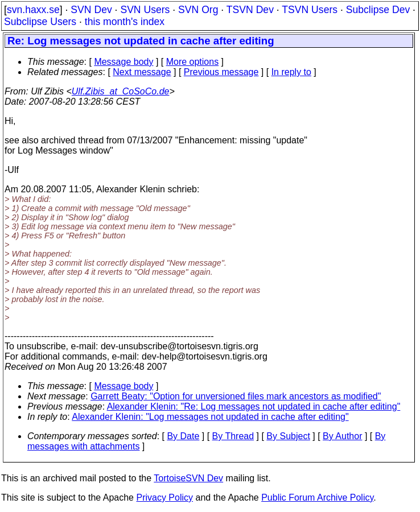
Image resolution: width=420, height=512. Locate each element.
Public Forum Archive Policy (317, 497)
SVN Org (198, 10)
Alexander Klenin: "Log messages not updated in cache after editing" (210, 417)
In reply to (291, 72)
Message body (123, 62)
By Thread (233, 436)
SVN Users (145, 10)
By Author (342, 436)
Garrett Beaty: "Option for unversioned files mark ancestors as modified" (236, 396)
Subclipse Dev (378, 10)
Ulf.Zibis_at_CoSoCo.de (121, 91)
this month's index (125, 22)
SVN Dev (91, 10)
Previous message (221, 72)
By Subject (288, 436)
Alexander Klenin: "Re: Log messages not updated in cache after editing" (254, 406)
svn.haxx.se (33, 10)
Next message (142, 72)
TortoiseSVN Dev (188, 478)
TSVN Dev (250, 10)
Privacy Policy (164, 497)
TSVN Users (310, 10)
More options (193, 62)
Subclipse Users (40, 22)
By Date (183, 436)
